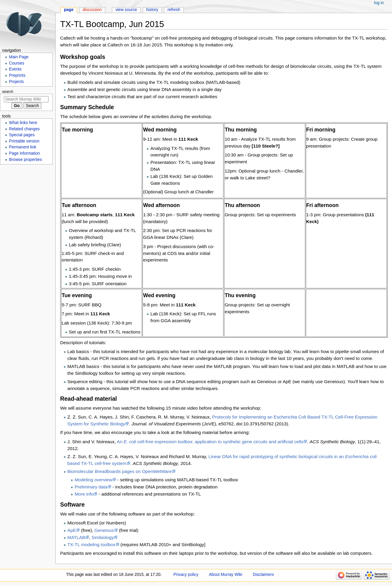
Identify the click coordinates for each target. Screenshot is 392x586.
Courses (17, 63)
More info (84, 494)
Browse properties (25, 160)
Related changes (24, 129)
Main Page (19, 57)
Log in (379, 3)
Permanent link (23, 147)
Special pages (22, 135)
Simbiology (103, 537)
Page (69, 10)
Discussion (92, 10)
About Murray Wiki (225, 575)
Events (15, 69)
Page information (24, 153)
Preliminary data (91, 487)
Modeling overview (93, 480)
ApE (72, 530)
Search (8, 92)
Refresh (174, 10)
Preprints (17, 75)
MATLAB (76, 537)
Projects (16, 82)
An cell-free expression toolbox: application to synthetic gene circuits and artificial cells (210, 442)
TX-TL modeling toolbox (91, 545)
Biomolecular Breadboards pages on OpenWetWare (120, 471)
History (152, 10)
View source (126, 10)
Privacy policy (186, 575)
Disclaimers (263, 575)
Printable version (24, 141)
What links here (23, 123)
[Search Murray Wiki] (26, 99)
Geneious (104, 530)
